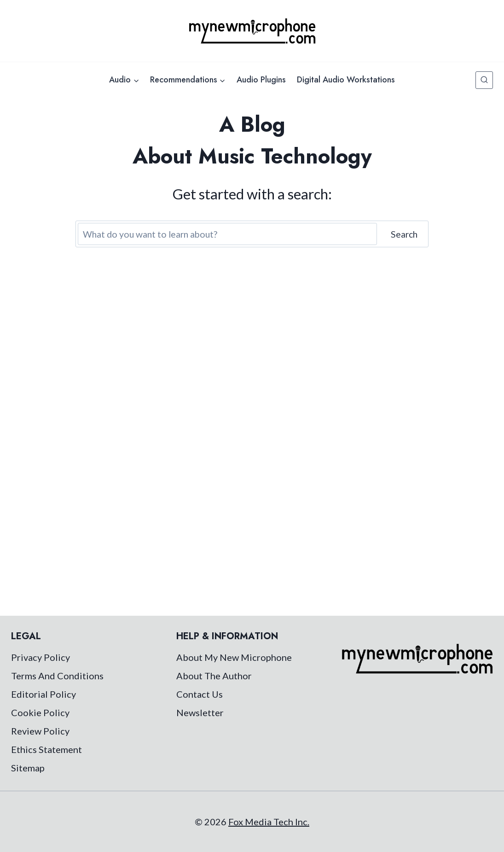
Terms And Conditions (57, 676)
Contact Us (200, 694)
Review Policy (40, 731)
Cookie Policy (40, 712)
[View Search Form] (484, 80)
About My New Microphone (234, 657)
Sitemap (28, 768)
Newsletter (200, 712)
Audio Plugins (261, 80)
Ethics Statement (46, 749)
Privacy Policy (41, 657)
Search (404, 234)
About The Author (214, 676)
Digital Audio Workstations (346, 80)
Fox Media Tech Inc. (269, 822)
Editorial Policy (43, 694)
